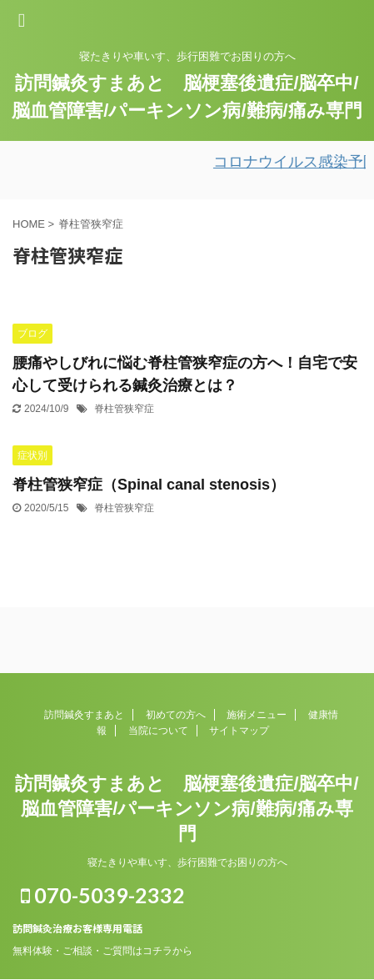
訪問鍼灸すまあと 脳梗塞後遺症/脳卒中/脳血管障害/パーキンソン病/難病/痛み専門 (187, 809)
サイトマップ (239, 731)
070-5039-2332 (103, 895)
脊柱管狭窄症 (124, 409)
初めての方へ (176, 715)
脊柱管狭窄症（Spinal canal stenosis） (149, 485)
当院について (158, 731)
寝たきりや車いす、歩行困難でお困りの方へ (187, 862)
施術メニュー (257, 715)
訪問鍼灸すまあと (84, 715)
